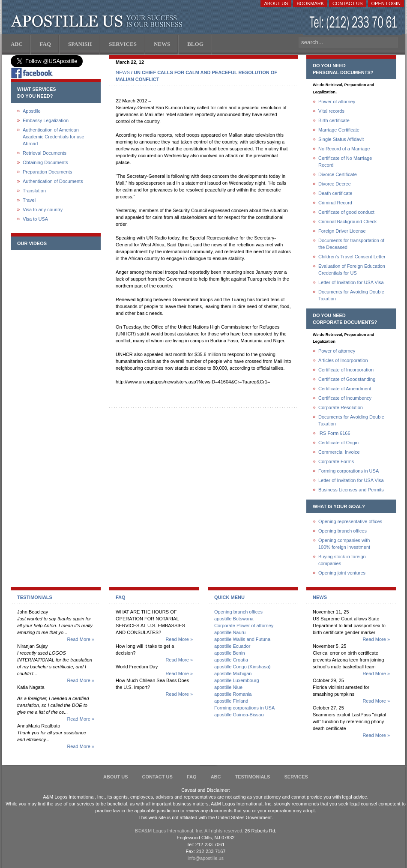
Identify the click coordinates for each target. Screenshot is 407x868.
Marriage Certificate (339, 130)
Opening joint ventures (342, 573)
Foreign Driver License (342, 231)
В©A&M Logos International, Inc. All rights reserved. (189, 831)
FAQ (192, 777)
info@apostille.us (206, 858)
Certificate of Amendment (345, 389)
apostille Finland (231, 701)
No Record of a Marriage (344, 149)
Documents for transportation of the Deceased (351, 244)
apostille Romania (233, 694)
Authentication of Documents (53, 181)
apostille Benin (230, 653)
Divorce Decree (335, 184)
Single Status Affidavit (341, 139)
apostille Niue (228, 687)
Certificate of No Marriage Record (345, 162)
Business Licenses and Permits (351, 490)
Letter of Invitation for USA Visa (351, 282)
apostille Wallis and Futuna (242, 639)
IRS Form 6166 (334, 433)
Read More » (81, 639)
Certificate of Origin (338, 443)
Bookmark (310, 3)
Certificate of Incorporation (346, 370)
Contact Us (348, 3)
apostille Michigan (233, 673)
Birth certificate (334, 120)
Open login (386, 3)
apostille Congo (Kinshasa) (242, 667)
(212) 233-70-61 (354, 23)
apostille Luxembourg (237, 680)
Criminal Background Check (347, 221)
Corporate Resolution (341, 407)
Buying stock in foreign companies (342, 560)
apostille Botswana (234, 619)
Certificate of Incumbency (345, 398)
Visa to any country (43, 210)
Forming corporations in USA (349, 471)
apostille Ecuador (232, 646)
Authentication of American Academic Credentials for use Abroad (54, 137)
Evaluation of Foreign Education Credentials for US (352, 269)
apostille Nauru (230, 632)
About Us (276, 3)
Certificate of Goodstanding (347, 379)
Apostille (32, 111)
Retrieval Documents (45, 153)
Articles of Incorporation (343, 360)
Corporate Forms (336, 461)
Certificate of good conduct (346, 212)
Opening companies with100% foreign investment (344, 544)
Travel (29, 200)
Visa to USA (35, 219)
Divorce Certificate (338, 174)
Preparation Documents (48, 172)
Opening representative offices (350, 521)
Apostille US (98, 21)
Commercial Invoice (339, 452)
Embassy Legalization (46, 120)
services (296, 777)
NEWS (123, 72)
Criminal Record (335, 203)
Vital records (331, 111)
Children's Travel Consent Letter (352, 257)
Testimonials (253, 777)
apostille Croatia (231, 660)
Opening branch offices (343, 531)
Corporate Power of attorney (244, 626)
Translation (34, 191)
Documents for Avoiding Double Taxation (351, 295)
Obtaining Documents (45, 162)
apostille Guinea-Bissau (239, 715)
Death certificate (335, 193)
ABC (216, 777)
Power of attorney (337, 102)
